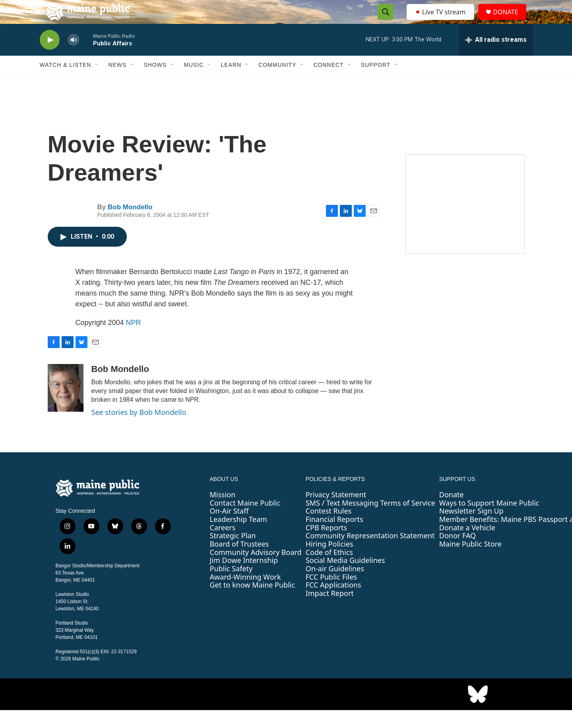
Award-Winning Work (245, 595)
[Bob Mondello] (66, 406)
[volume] (74, 58)
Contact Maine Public (245, 521)
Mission (223, 512)
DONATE (510, 21)
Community (277, 83)
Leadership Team (238, 537)
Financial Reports (334, 537)
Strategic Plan (233, 553)
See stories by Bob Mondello (139, 430)
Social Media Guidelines (345, 578)
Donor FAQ (458, 553)
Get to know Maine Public (253, 603)
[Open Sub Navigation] (97, 83)
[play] (50, 58)
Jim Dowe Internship (244, 578)
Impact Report (330, 611)
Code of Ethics (329, 570)
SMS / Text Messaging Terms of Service (370, 521)
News (117, 83)
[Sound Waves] (465, 222)
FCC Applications (334, 603)
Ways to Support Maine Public (489, 521)
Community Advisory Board (256, 570)
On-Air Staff (229, 529)
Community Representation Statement (370, 553)
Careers (223, 545)
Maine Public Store (470, 562)
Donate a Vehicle (467, 545)
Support (376, 83)
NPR (134, 341)
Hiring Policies (330, 562)
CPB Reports (327, 545)
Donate (452, 512)
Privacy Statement (336, 512)
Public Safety (231, 586)
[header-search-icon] (384, 21)
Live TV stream (441, 21)
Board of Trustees (239, 562)
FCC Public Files (332, 595)
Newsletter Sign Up (471, 529)
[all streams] (496, 58)
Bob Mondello (130, 225)
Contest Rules (329, 529)
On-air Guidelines (335, 586)
